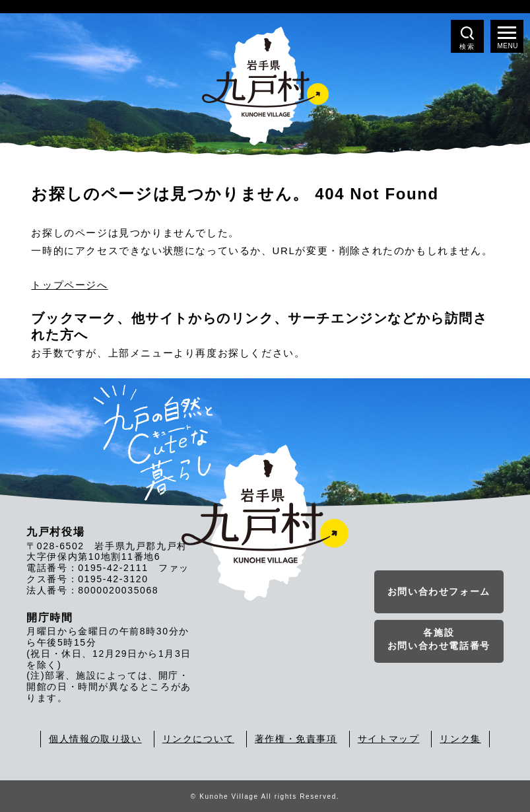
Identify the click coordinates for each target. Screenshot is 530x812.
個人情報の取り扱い (95, 739)
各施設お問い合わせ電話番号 (439, 639)
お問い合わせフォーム (439, 592)
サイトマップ (389, 739)
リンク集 (460, 739)
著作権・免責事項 (296, 739)
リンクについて (198, 739)
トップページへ (69, 285)
